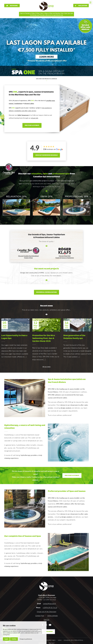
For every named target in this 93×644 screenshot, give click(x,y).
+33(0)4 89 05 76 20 (50, 608)
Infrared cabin (50, 640)
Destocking (12, 6)
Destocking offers (46, 632)
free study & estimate (32, 125)
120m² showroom (23, 115)
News (60, 640)
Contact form (40, 616)
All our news (46, 367)
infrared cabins (29, 103)
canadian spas (50, 100)
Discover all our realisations (46, 292)
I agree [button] (6, 639)
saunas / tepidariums (15, 103)
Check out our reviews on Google (46, 155)
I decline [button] (14, 639)
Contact (52, 643)
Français (46, 620)
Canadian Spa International (73, 640)
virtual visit (35, 118)
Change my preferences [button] (26, 639)
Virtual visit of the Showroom (46, 612)
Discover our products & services (46, 80)
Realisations (81, 6)
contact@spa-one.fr (49, 604)
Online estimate (52, 616)
